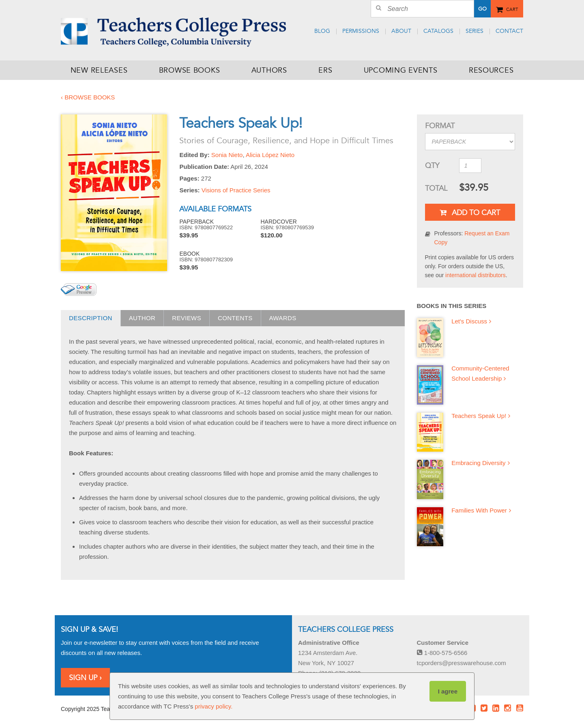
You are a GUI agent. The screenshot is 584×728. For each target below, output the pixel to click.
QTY (432, 166)
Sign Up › (85, 678)
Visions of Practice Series (236, 190)
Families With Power (479, 510)
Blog (322, 31)
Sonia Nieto (227, 155)
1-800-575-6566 (442, 653)
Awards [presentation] (283, 318)
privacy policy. (214, 706)
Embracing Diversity (478, 463)
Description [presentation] (91, 318)
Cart (512, 8)
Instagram (508, 708)
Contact (509, 31)
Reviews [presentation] (187, 318)
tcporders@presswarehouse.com (462, 663)
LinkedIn (496, 708)
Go (482, 9)
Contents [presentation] (235, 318)
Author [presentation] (142, 318)
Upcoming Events (401, 70)
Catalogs (438, 31)
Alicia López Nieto (270, 155)
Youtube (520, 708)
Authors (269, 70)
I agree (448, 691)
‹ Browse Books (88, 97)
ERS (325, 70)
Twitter (484, 708)
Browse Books (190, 70)
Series (474, 31)
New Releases (99, 70)
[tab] (91, 318)
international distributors (476, 275)
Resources (491, 70)
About (401, 31)
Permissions (361, 31)
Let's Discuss (469, 321)
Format (440, 126)
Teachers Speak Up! (479, 416)
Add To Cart (470, 213)
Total (436, 188)
